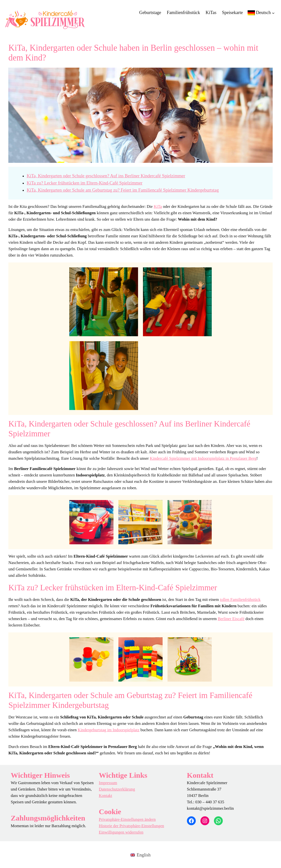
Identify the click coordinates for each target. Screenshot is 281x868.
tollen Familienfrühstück (240, 600)
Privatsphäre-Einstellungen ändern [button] (127, 819)
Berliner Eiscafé (231, 619)
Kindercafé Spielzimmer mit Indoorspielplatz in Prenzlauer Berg (203, 458)
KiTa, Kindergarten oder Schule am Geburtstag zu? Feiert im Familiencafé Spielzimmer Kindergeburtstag (123, 190)
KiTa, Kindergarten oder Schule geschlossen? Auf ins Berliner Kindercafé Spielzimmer (106, 176)
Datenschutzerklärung (117, 789)
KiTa (158, 206)
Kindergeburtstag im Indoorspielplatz (108, 730)
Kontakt (105, 796)
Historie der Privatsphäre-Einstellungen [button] (131, 826)
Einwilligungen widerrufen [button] (121, 832)
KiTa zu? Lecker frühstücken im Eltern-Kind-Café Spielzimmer (85, 183)
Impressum (108, 783)
